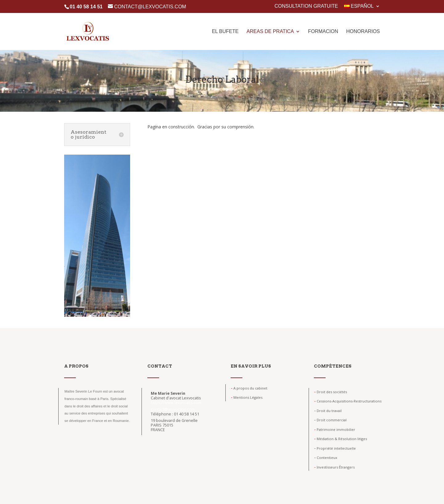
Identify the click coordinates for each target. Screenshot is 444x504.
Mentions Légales (247, 397)
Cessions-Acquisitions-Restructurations (348, 401)
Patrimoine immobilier (335, 429)
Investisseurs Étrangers (334, 467)
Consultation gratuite (306, 6)
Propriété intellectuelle (335, 448)
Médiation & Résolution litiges (341, 439)
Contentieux (326, 458)
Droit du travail (328, 411)
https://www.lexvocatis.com (176, 403)
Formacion (323, 32)
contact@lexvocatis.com (173, 409)
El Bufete (225, 32)
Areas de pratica (270, 32)
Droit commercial (330, 420)
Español (359, 6)
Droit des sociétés (331, 392)
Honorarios (363, 32)
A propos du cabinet (249, 388)
